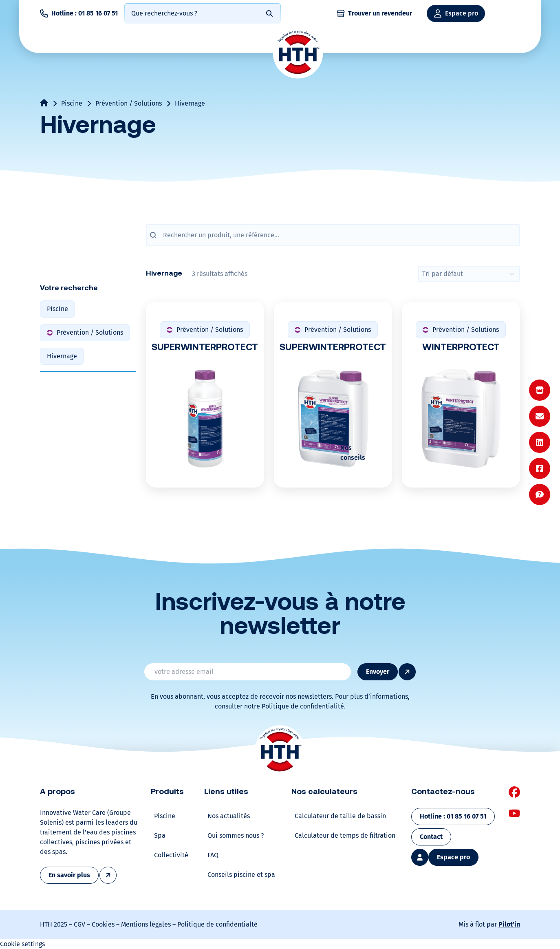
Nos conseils (353, 453)
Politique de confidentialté (217, 924)
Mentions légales (146, 924)
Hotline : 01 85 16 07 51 (85, 13)
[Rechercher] (269, 13)
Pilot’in (509, 924)
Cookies (103, 924)
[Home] (298, 53)
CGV (79, 924)
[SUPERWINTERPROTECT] (333, 395)
